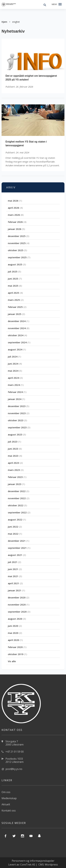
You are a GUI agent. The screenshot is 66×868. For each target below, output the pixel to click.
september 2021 (17, 548)
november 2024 (17, 328)
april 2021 (13, 583)
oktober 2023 (16, 420)
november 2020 (17, 605)
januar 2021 (15, 590)
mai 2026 (13, 201)
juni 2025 (13, 279)
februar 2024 (15, 392)
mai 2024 (13, 371)
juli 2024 (13, 357)
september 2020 (17, 612)
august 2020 (15, 619)
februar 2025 (15, 307)
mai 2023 (13, 456)
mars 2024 (14, 385)
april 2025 (13, 293)
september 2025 (17, 257)
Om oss (6, 792)
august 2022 (15, 520)
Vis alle (12, 661)
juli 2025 (13, 271)
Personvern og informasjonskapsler (33, 861)
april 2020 (13, 640)
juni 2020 (13, 626)
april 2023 (13, 463)
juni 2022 (13, 527)
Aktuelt (6, 804)
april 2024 (13, 378)
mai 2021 (13, 576)
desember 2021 (17, 541)
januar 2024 (15, 399)
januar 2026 (15, 229)
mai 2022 (13, 534)
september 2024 (17, 342)
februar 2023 (15, 477)
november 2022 (17, 498)
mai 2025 (13, 286)
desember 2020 (17, 597)
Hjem (4, 22)
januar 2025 (15, 314)
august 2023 (15, 434)
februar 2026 (15, 222)
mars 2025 (14, 300)
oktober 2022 (16, 505)
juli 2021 (13, 562)
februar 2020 (15, 647)
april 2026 (13, 208)
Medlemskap (9, 798)
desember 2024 (17, 321)
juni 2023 (13, 449)
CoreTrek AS (28, 865)
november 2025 (17, 243)
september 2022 (17, 512)
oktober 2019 (16, 654)
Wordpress (51, 865)
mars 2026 (14, 215)
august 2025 (15, 264)
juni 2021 (13, 569)
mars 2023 (14, 470)
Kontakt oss (9, 811)
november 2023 (17, 413)
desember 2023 (17, 406)
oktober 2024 (16, 335)
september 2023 (17, 427)
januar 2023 (15, 484)
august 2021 (15, 555)
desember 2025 (17, 236)
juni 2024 (13, 364)
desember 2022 (17, 491)
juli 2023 (13, 442)
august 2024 (15, 349)
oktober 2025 (16, 250)
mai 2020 (13, 633)
